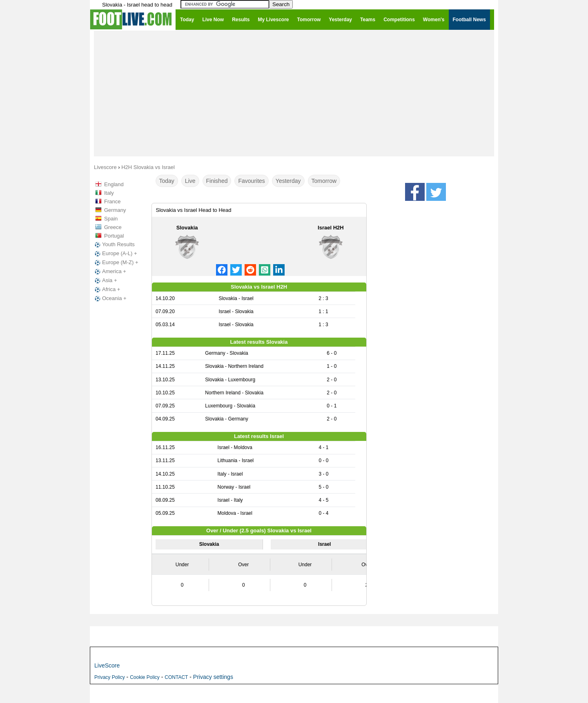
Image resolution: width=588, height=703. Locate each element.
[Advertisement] (294, 93)
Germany (115, 210)
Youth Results (114, 245)
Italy (109, 193)
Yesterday (288, 181)
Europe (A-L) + (115, 254)
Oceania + (110, 298)
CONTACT (176, 677)
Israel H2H (331, 228)
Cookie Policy (145, 677)
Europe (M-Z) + (116, 263)
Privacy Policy (110, 677)
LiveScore (107, 665)
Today (167, 181)
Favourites (251, 181)
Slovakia (187, 228)
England (114, 184)
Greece (113, 227)
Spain (111, 219)
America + (110, 271)
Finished (217, 181)
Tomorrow (324, 181)
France (112, 201)
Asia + (105, 280)
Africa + (107, 289)
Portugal (114, 236)
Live (190, 181)
